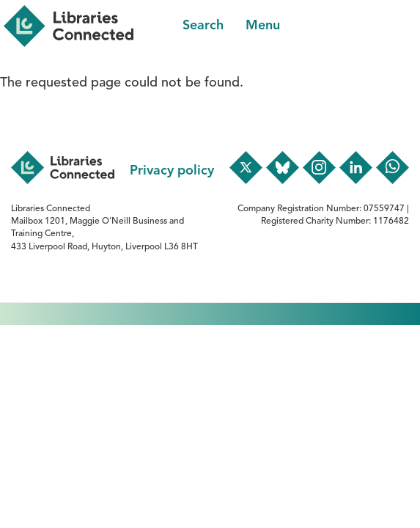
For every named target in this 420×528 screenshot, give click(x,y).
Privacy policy (172, 171)
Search (203, 26)
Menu (263, 26)
